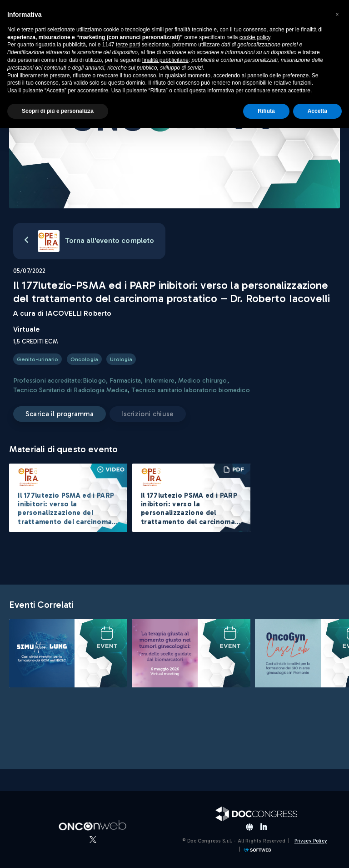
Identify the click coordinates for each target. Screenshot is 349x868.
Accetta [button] (317, 111)
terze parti (128, 45)
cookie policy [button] (255, 37)
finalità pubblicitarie (165, 60)
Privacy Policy (311, 841)
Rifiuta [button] (266, 111)
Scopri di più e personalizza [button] (58, 111)
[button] (337, 15)
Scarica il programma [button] (60, 414)
